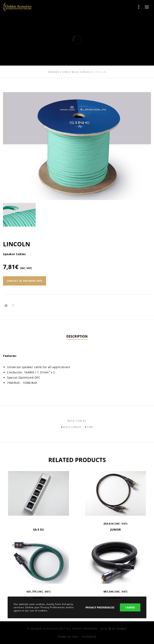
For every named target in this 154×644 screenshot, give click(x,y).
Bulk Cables (77, 421)
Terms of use (68, 637)
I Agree (130, 607)
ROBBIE (122, 629)
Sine (90, 427)
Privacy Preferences (100, 607)
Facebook (89, 637)
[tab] (77, 337)
